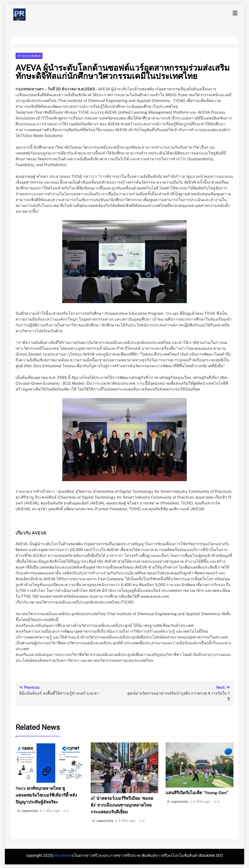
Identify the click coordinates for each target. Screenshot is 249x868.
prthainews (62, 855)
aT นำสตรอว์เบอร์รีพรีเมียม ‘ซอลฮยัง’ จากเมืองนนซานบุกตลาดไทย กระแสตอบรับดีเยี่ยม (122, 805)
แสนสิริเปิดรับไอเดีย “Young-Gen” (197, 793)
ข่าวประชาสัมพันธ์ (29, 56)
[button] (235, 13)
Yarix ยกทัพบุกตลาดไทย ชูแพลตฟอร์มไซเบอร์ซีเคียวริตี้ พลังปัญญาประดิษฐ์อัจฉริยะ (46, 795)
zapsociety (30, 811)
